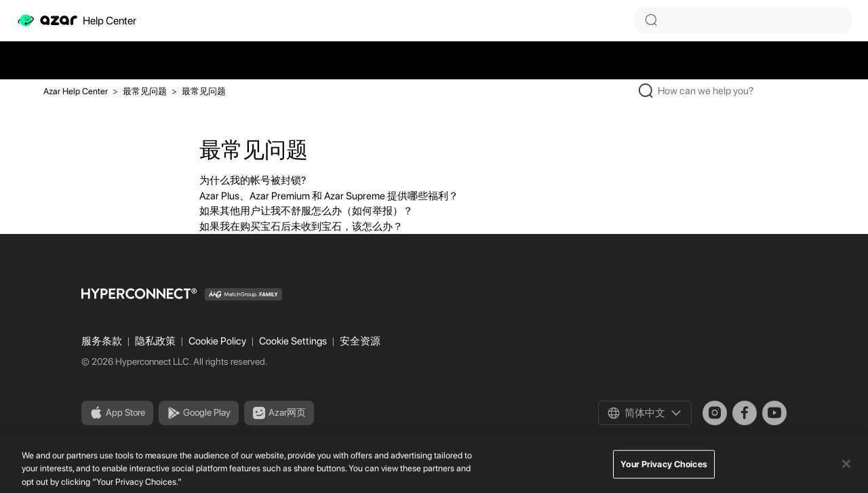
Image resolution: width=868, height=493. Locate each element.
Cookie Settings (294, 341)
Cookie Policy (218, 341)
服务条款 (103, 341)
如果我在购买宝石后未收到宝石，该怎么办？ (301, 226)
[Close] (846, 469)
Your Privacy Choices (664, 469)
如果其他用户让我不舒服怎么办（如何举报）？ (306, 211)
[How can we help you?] (723, 91)
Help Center (76, 20)
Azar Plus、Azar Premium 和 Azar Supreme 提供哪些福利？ (329, 196)
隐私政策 (156, 341)
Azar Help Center (76, 91)
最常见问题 (145, 91)
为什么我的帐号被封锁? (253, 180)
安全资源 (360, 341)
